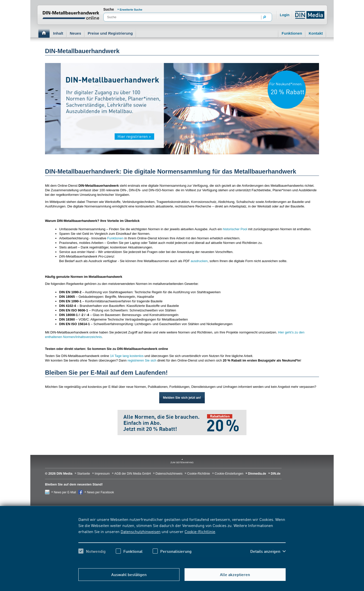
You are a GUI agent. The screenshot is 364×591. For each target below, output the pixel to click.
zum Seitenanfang (182, 462)
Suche (109, 9)
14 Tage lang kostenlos (127, 356)
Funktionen (292, 33)
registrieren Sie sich (142, 360)
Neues (75, 33)
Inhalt (58, 33)
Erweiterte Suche (131, 10)
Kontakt (316, 33)
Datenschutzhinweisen (141, 531)
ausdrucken (199, 261)
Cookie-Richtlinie (200, 531)
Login (285, 15)
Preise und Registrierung (110, 33)
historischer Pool (235, 229)
